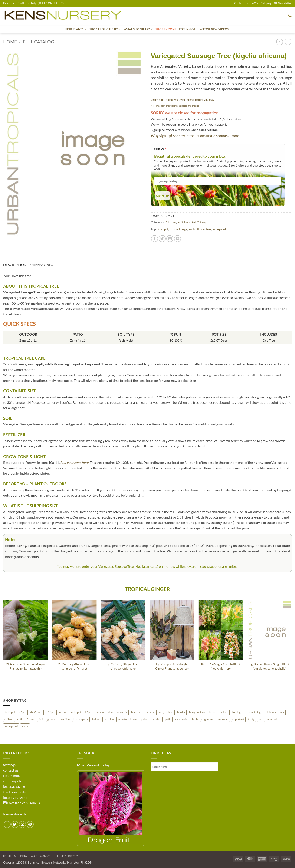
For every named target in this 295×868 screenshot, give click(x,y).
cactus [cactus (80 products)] (223, 712)
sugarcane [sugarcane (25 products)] (208, 719)
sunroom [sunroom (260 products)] (223, 719)
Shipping (266, 3)
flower (201, 229)
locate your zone (15, 797)
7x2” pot (163, 229)
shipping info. (13, 781)
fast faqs (9, 765)
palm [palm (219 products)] (144, 719)
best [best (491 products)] (171, 712)
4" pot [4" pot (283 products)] (23, 712)
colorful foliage (178, 229)
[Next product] (280, 42)
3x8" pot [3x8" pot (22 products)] (10, 712)
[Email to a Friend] (170, 239)
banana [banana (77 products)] (149, 712)
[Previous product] (288, 42)
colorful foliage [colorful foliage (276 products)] (253, 712)
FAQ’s (254, 3)
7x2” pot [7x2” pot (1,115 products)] (76, 712)
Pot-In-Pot (187, 29)
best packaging (14, 786)
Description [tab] (15, 265)
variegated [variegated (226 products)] (11, 726)
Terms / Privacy (67, 856)
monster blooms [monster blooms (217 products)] (127, 719)
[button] (283, 3)
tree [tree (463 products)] (261, 719)
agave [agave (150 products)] (100, 712)
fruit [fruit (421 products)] (41, 719)
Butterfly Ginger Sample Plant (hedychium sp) (221, 666)
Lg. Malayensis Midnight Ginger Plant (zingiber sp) (172, 666)
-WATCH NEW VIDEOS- (214, 29)
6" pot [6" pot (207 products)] (63, 712)
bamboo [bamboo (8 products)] (136, 712)
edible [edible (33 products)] (8, 719)
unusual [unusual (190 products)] (272, 719)
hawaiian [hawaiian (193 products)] (64, 719)
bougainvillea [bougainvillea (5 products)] (197, 712)
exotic (192, 229)
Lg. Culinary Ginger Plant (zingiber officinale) (123, 666)
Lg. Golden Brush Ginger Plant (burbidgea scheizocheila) (269, 666)
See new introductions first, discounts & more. (206, 136)
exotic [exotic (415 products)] (19, 719)
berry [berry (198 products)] (161, 712)
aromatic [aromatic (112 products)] (122, 712)
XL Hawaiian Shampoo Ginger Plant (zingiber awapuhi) (26, 666)
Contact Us (241, 3)
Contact (46, 856)
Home (10, 42)
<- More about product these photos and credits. (175, 106)
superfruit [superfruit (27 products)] (238, 719)
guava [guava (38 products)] (51, 719)
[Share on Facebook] (155, 239)
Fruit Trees (184, 222)
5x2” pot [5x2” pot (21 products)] (50, 712)
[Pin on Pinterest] (178, 239)
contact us (11, 770)
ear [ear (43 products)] (282, 712)
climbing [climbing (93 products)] (236, 712)
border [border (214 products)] (181, 712)
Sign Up (160, 149)
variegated (219, 229)
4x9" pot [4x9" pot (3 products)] (36, 712)
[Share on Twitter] (162, 239)
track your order (15, 792)
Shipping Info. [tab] (42, 265)
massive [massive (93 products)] (109, 719)
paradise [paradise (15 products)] (156, 719)
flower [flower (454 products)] (31, 719)
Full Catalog (38, 42)
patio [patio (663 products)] (168, 719)
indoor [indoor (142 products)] (96, 719)
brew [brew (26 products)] (212, 712)
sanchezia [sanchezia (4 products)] (181, 719)
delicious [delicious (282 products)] (271, 712)
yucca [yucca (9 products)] (25, 726)
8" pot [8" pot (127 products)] (89, 712)
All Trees (171, 222)
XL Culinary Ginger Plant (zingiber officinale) (74, 666)
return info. (11, 775)
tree (209, 229)
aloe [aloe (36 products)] (110, 712)
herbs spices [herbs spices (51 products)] (81, 719)
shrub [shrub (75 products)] (194, 719)
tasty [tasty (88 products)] (251, 719)
